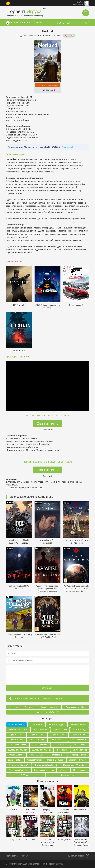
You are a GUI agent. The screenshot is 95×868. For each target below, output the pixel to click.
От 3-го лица (80, 745)
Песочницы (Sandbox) (18, 770)
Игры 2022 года (37, 735)
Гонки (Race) (62, 750)
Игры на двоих (80, 770)
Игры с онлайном (17, 724)
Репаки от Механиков (18, 729)
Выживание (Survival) (18, 765)
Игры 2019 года (16, 740)
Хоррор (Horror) (79, 755)
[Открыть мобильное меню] (86, 13)
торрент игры (20, 23)
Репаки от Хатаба (78, 724)
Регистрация (78, 4)
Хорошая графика (18, 745)
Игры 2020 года (79, 735)
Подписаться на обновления (48, 85)
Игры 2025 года (60, 729)
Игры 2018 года (37, 740)
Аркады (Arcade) (34, 760)
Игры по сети (37, 724)
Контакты (25, 856)
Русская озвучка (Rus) (76, 707)
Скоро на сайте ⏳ (49, 707)
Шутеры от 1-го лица (17, 750)
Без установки (68, 775)
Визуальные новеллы (44, 770)
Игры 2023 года (16, 735)
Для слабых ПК (58, 740)
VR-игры (63, 770)
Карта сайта (12, 856)
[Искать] (86, 23)
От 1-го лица (60, 745)
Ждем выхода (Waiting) (48, 712)
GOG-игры (26, 775)
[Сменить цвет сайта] (8, 3)
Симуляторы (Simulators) (46, 765)
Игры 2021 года (58, 735)
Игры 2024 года (80, 729)
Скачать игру (48, 424)
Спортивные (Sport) (55, 760)
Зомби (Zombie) (80, 750)
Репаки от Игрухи (56, 724)
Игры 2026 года (40, 729)
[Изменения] (67, 147)
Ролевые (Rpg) (57, 755)
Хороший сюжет (79, 740)
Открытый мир (40, 745)
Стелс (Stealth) (37, 755)
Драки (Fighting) (15, 760)
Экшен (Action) (16, 755)
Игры (31, 23)
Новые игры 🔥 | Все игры (21, 707)
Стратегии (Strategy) (78, 760)
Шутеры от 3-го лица (41, 750)
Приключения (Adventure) (75, 765)
